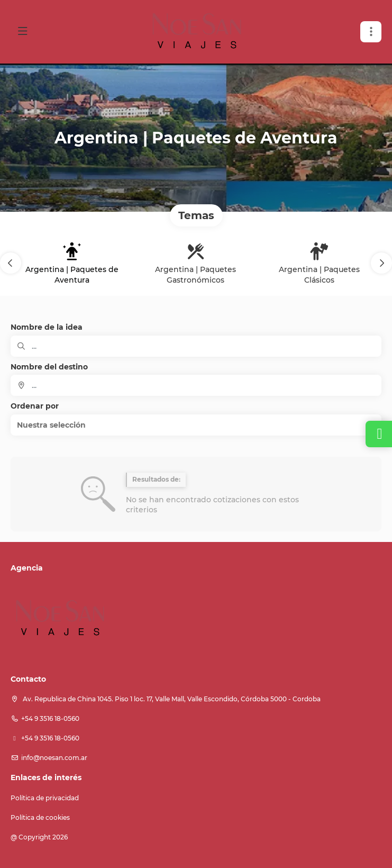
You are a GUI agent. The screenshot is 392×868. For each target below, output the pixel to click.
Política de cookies (40, 817)
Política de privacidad (45, 798)
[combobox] (196, 385)
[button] (11, 263)
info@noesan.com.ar (54, 758)
